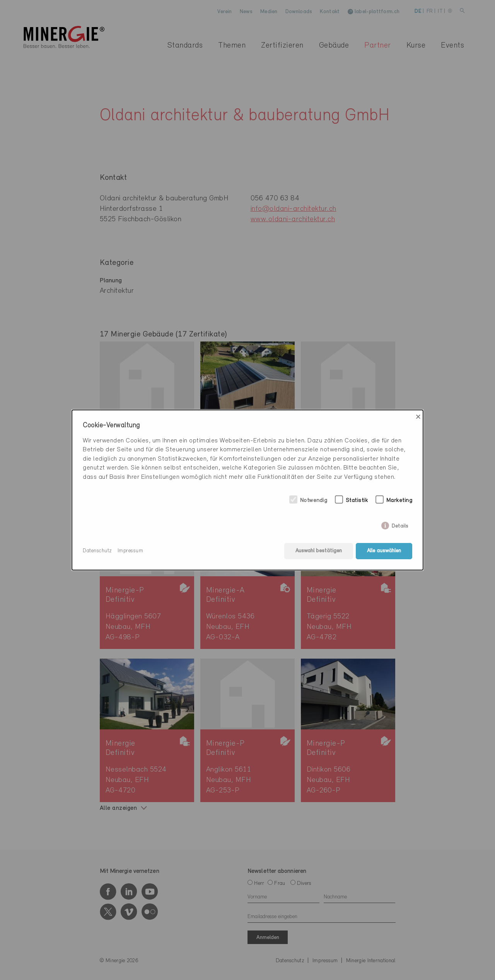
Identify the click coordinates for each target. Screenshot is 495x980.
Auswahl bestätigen (319, 551)
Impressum (131, 551)
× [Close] (418, 417)
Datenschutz (97, 551)
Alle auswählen (384, 551)
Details (400, 525)
